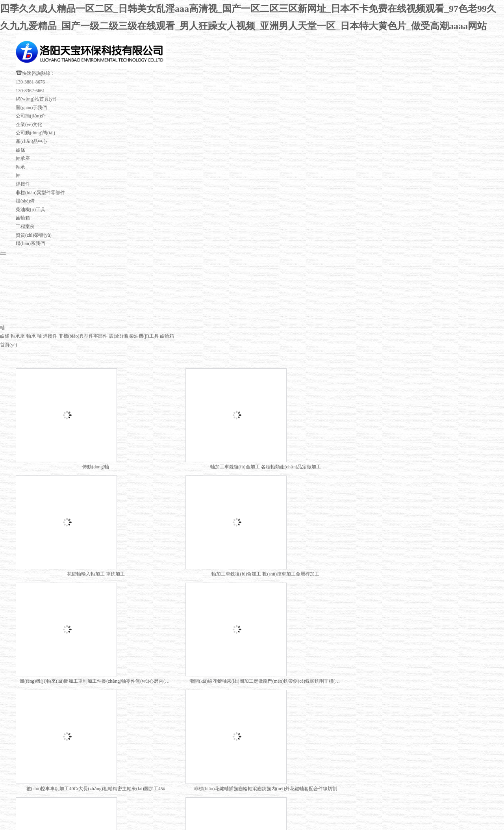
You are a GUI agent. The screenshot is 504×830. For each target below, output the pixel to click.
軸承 (20, 142)
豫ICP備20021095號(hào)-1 (342, 759)
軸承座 (23, 134)
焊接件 (23, 159)
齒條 (20, 125)
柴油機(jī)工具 (31, 185)
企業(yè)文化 (29, 100)
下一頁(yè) (188, 702)
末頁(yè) (213, 702)
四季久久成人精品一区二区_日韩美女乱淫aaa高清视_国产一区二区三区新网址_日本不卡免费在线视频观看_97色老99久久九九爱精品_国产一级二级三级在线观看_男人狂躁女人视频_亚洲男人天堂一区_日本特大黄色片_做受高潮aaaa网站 (245, 817)
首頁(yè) (8, 321)
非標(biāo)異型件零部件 (40, 168)
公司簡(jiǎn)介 (31, 91)
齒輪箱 (23, 193)
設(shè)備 (25, 176)
